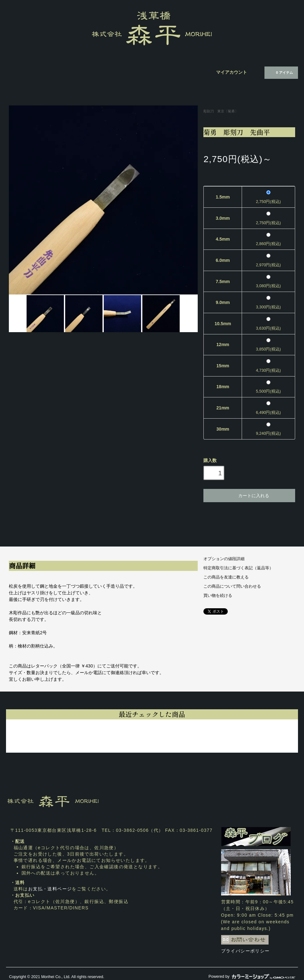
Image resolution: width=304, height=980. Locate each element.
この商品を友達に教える (226, 577)
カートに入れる (249, 495)
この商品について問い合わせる (232, 586)
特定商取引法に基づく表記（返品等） (238, 568)
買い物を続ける (218, 596)
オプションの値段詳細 (224, 559)
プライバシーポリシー (245, 951)
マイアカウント (232, 72)
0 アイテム (280, 72)
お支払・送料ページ (50, 889)
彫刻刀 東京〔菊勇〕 (221, 111)
